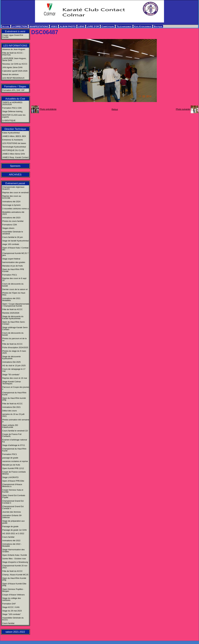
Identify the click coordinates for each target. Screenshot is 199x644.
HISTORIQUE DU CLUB (13, 150)
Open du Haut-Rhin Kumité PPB (14, 579)
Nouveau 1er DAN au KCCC (15, 64)
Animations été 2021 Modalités (11, 299)
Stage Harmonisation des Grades (13, 551)
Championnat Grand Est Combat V (13, 507)
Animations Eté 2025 (11, 362)
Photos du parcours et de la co (14, 339)
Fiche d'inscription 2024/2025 (15, 347)
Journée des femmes (12, 512)
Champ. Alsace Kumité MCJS (15, 575)
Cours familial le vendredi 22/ (15, 431)
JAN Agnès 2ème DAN (12, 67)
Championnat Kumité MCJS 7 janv (15, 254)
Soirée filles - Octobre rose (14, 559)
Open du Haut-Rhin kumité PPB (14, 399)
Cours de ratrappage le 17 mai (14, 370)
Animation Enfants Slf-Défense (12, 516)
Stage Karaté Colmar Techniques (12, 383)
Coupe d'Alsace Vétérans (13, 595)
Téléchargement (124, 26)
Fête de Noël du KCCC (12, 309)
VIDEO (54, 26)
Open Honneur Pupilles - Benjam (13, 590)
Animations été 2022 (11, 541)
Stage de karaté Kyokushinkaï (16, 241)
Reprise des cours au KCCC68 (12, 197)
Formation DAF (9, 604)
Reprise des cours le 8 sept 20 (14, 279)
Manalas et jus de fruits (13, 266)
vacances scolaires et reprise (15, 461)
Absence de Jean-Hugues (14, 49)
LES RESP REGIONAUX (13, 78)
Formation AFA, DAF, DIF (13, 90)
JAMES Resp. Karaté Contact (15, 157)
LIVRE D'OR (93, 26)
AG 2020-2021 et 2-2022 (13, 533)
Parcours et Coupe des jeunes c (16, 388)
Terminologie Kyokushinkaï (14, 147)
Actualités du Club (15, 99)
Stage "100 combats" (12, 614)
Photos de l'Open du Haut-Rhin (14, 294)
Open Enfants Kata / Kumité (15, 555)
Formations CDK (10, 225)
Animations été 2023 (11, 218)
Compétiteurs (108, 26)
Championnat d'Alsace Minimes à (12, 485)
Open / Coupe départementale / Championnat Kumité (16, 305)
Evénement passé (15, 183)
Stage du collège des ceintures (12, 599)
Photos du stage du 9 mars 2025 (14, 352)
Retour (115, 109)
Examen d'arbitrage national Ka (15, 441)
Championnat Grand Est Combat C (13, 502)
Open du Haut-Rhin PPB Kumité (13, 270)
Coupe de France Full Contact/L (12, 435)
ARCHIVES (15, 175)
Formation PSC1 (10, 275)
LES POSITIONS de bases (14, 143)
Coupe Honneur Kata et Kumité (13, 491)
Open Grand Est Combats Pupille (14, 496)
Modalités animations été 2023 (13, 213)
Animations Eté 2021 (11, 407)
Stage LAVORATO (10, 477)
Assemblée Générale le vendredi (13, 233)
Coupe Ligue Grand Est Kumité (13, 36)
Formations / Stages (15, 87)
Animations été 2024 (11, 202)
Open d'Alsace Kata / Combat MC (15, 249)
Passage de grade (10, 526)
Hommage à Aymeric (11, 205)
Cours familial (8, 537)
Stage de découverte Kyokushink (11, 357)
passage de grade (10, 458)
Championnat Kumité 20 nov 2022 (15, 567)
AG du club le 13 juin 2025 (14, 366)
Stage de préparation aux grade (13, 522)
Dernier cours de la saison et (15, 289)
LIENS (81, 26)
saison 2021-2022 (15, 632)
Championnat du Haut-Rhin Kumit (14, 394)
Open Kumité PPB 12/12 (13, 468)
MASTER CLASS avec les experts (14, 116)
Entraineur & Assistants (13, 140)
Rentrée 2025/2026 (11, 313)
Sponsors (15, 166)
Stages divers (8, 228)
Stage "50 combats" (11, 375)
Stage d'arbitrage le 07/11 (14, 445)
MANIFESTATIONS (39, 26)
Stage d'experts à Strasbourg (15, 562)
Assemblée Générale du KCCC (13, 619)
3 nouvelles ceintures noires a (15, 209)
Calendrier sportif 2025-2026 (15, 71)
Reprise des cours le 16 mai (15, 378)
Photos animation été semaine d (16, 421)
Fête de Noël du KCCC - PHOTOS (13, 54)
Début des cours (10, 411)
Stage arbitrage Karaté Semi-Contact (15, 328)
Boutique (158, 26)
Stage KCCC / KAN (11, 607)
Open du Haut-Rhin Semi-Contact (14, 323)
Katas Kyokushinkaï (11, 133)
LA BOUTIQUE (9, 120)
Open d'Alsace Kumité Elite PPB (14, 585)
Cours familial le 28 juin (13, 237)
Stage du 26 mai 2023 (12, 611)
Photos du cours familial (13, 221)
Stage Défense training (12, 111)
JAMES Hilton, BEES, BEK (14, 136)
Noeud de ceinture (10, 74)
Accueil (6, 26)
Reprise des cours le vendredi (15, 193)
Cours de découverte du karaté (13, 285)
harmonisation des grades (14, 262)
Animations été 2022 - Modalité (12, 545)
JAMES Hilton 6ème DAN (14, 154)
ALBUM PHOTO (68, 26)
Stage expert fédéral (11, 259)
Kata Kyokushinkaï (143, 26)
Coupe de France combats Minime (14, 473)
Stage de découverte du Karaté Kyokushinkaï (13, 317)
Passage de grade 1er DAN (14, 530)
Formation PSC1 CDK (12, 108)
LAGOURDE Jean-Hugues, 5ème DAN (14, 59)
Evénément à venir (15, 31)
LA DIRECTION (19, 26)
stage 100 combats (11, 244)
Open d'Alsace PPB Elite (13, 481)
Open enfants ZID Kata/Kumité (10, 426)
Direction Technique (15, 129)
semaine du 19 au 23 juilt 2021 (13, 415)
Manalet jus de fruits (11, 465)
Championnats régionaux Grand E (13, 188)
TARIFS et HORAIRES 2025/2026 (12, 103)
